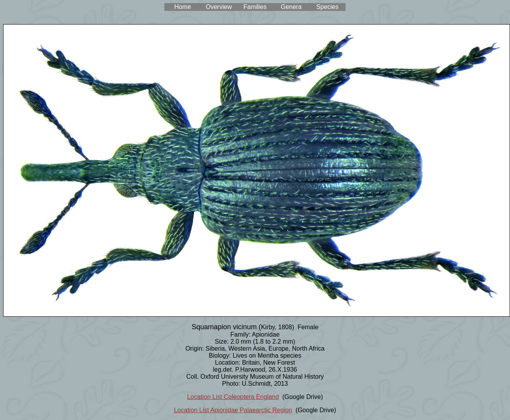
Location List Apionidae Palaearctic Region (233, 410)
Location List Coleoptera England (233, 397)
